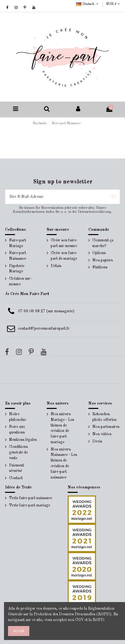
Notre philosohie (17, 417)
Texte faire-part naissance (30, 498)
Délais (56, 266)
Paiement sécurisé (16, 468)
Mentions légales (23, 440)
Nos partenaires (106, 427)
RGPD (98, 620)
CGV (79, 620)
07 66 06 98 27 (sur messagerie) (46, 311)
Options (99, 253)
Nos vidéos (102, 434)
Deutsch (88, 4)
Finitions (100, 267)
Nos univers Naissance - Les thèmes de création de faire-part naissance (64, 464)
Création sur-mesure (20, 282)
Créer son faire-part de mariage (64, 256)
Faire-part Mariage (17, 243)
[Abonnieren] (114, 197)
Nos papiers (102, 260)
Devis (97, 442)
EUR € (113, 4)
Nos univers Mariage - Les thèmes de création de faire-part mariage (62, 428)
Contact (16, 478)
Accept (19, 631)
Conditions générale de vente (18, 453)
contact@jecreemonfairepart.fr (44, 329)
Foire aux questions (17, 430)
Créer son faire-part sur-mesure (64, 243)
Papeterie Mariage (17, 269)
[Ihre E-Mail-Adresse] (56, 197)
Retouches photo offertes (104, 417)
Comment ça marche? (103, 243)
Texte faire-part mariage (29, 505)
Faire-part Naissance (17, 256)
